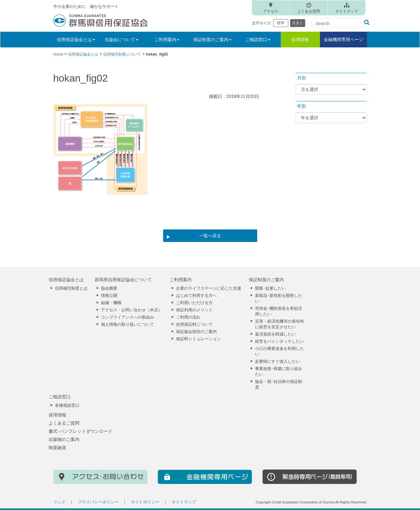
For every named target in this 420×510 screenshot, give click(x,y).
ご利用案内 (181, 280)
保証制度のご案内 (266, 280)
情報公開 (109, 296)
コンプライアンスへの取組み (128, 317)
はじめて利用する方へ (196, 296)
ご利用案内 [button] (167, 40)
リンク (59, 502)
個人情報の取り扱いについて (128, 325)
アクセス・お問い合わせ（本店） (132, 310)
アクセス (271, 11)
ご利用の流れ (188, 317)
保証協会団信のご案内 (196, 332)
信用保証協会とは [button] (76, 40)
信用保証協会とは (66, 280)
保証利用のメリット (194, 310)
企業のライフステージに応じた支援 (209, 288)
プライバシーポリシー (98, 502)
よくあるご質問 (64, 423)
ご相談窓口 (60, 397)
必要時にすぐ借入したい (277, 362)
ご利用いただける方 (194, 303)
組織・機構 (111, 303)
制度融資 (57, 448)
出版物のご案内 (64, 439)
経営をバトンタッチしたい (279, 341)
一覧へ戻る (210, 236)
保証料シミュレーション (198, 339)
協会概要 (109, 288)
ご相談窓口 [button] (258, 40)
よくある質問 (309, 11)
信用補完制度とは (71, 288)
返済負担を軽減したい (275, 334)
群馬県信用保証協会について (123, 280)
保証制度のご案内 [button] (212, 40)
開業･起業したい (270, 288)
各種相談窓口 (67, 405)
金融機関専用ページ (343, 40)
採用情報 (300, 40)
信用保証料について (194, 325)
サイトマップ (347, 11)
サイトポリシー (145, 502)
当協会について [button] (121, 40)
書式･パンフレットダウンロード (80, 431)
